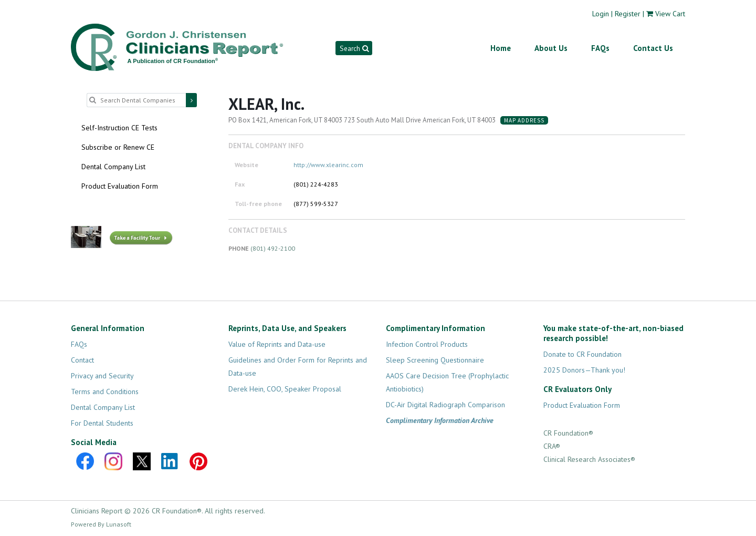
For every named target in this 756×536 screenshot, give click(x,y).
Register (628, 14)
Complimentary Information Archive (440, 420)
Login (601, 14)
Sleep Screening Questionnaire (435, 360)
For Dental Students (102, 423)
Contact (82, 360)
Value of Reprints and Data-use (277, 344)
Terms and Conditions (105, 391)
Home (501, 48)
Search (354, 48)
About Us (551, 48)
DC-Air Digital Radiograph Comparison (445, 405)
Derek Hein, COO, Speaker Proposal (285, 389)
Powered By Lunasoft (101, 524)
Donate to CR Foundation (582, 354)
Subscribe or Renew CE (118, 147)
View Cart (670, 14)
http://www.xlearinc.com (328, 165)
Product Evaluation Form (120, 186)
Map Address (524, 120)
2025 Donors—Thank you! (584, 370)
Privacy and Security (102, 376)
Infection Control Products (427, 344)
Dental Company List (113, 167)
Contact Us (653, 48)
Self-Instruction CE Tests (119, 128)
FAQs (600, 48)
